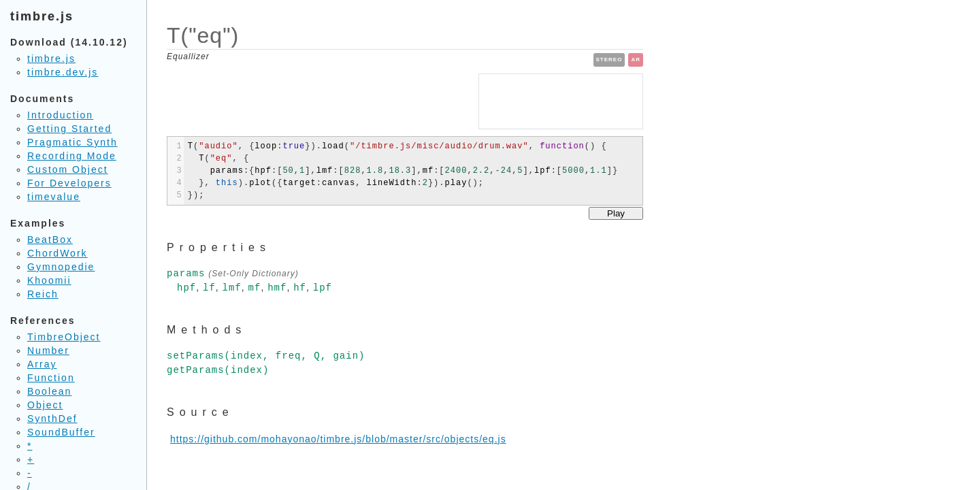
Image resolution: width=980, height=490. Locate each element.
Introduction (60, 115)
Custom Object (68, 169)
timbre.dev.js (63, 72)
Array (42, 364)
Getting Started (69, 129)
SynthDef (52, 419)
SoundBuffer (61, 432)
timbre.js (51, 59)
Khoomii (49, 280)
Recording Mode (72, 156)
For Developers (69, 183)
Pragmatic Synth (72, 142)
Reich (43, 294)
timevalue (54, 197)
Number (48, 350)
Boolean (49, 391)
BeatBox (50, 240)
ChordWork (58, 253)
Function (51, 378)
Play (616, 213)
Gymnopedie (61, 267)
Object (45, 405)
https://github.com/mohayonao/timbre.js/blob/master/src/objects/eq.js (338, 439)
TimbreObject (64, 337)
